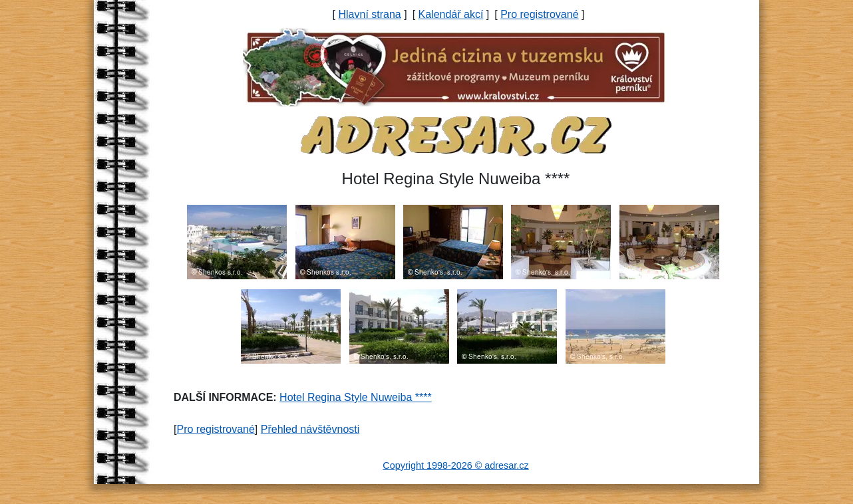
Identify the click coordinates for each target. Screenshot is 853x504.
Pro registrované (539, 14)
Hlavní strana (369, 14)
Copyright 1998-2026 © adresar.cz (455, 465)
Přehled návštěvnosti (310, 429)
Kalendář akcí (451, 14)
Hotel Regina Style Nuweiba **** (356, 397)
